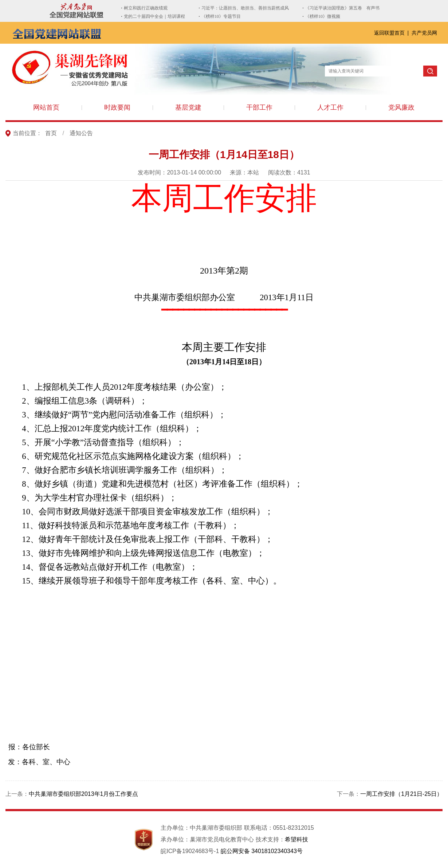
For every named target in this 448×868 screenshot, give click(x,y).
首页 (51, 133)
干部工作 (259, 107)
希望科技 (296, 839)
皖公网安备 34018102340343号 (262, 851)
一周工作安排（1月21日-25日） (401, 794)
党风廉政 (401, 107)
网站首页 (46, 107)
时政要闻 (117, 107)
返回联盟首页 (390, 33)
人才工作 (330, 107)
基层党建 (188, 107)
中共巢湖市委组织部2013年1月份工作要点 (84, 794)
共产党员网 (424, 33)
